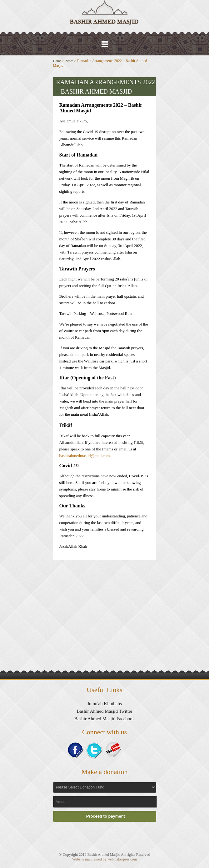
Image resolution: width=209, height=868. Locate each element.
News (69, 61)
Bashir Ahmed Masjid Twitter (104, 711)
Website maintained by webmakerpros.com (104, 859)
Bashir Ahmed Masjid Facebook (105, 719)
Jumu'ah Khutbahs (104, 704)
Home (57, 61)
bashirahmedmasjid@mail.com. (85, 456)
